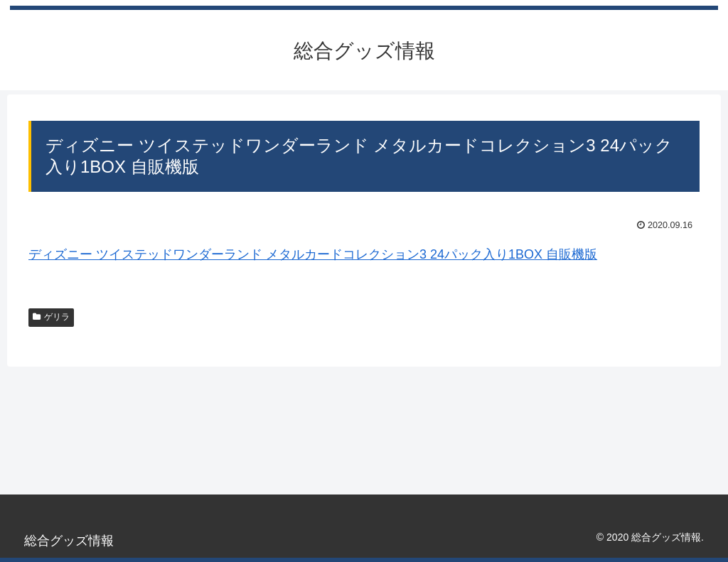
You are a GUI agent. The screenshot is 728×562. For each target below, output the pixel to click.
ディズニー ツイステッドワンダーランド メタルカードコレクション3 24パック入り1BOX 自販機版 (313, 254)
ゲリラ (51, 317)
